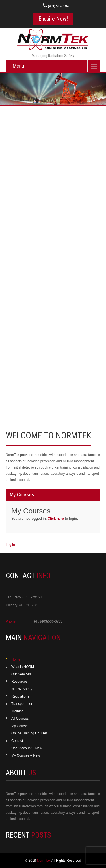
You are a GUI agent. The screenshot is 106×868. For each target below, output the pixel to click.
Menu (18, 66)
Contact (17, 741)
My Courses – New (26, 755)
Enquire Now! (53, 19)
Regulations (20, 696)
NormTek (44, 861)
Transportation (22, 704)
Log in (10, 545)
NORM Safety (22, 689)
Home (16, 659)
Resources (19, 682)
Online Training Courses (30, 733)
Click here (56, 519)
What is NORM (23, 667)
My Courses (20, 726)
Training (17, 711)
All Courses (20, 719)
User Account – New (27, 748)
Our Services (21, 674)
